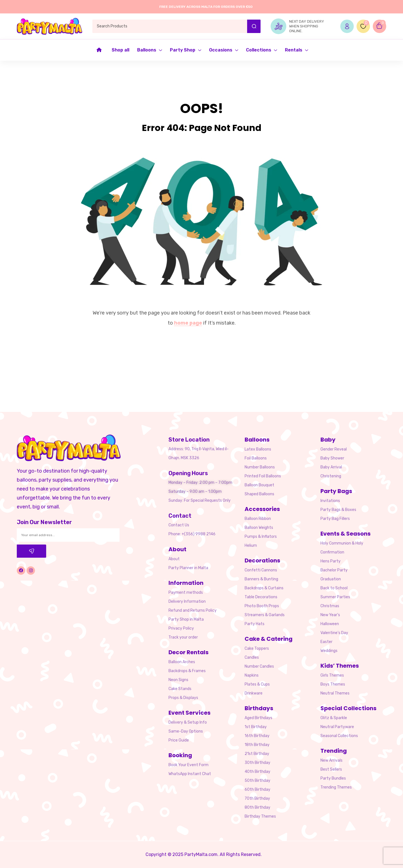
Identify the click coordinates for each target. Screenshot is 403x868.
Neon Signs (178, 680)
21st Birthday (257, 754)
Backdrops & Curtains (264, 588)
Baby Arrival (331, 467)
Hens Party (331, 561)
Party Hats (255, 624)
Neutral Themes (335, 693)
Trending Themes (336, 787)
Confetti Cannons (261, 570)
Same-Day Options (186, 731)
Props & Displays (183, 698)
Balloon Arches (182, 662)
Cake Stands (180, 689)
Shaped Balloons (259, 494)
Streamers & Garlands (265, 615)
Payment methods (186, 593)
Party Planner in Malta (188, 568)
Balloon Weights (259, 528)
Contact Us (179, 525)
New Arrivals (331, 760)
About (174, 559)
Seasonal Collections (339, 736)
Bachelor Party (334, 570)
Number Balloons (260, 467)
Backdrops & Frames (187, 671)
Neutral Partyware (337, 727)
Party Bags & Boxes (338, 510)
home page (188, 323)
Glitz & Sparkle (334, 718)
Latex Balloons (258, 449)
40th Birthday (257, 772)
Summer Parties (335, 597)
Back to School (334, 588)
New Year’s (330, 615)
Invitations (330, 501)
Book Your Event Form (188, 765)
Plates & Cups (257, 684)
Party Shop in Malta (186, 619)
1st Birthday (256, 727)
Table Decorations (261, 597)
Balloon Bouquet (259, 485)
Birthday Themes (260, 816)
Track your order (183, 637)
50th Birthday (257, 781)
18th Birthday (257, 745)
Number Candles (259, 666)
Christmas (330, 606)
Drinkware (254, 693)
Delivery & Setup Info (188, 722)
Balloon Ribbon (258, 519)
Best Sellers (331, 769)
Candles (252, 657)
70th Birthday (257, 798)
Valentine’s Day (334, 633)
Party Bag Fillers (335, 519)
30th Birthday (257, 763)
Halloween (330, 624)
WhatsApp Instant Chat (190, 774)
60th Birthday (257, 790)
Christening (331, 476)
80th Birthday (257, 807)
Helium (251, 546)
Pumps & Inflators (261, 537)
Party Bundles (333, 778)
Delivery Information (187, 601)
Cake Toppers (257, 648)
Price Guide (179, 740)
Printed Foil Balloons (263, 476)
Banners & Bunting (261, 579)
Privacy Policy (181, 628)
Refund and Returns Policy (193, 610)
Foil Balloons (256, 458)
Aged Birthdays (258, 718)
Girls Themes (332, 675)
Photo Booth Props (262, 606)
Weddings (329, 651)
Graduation (331, 579)
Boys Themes (333, 684)
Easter (326, 642)
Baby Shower (332, 458)
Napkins (252, 675)
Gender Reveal (334, 449)
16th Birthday (257, 736)
